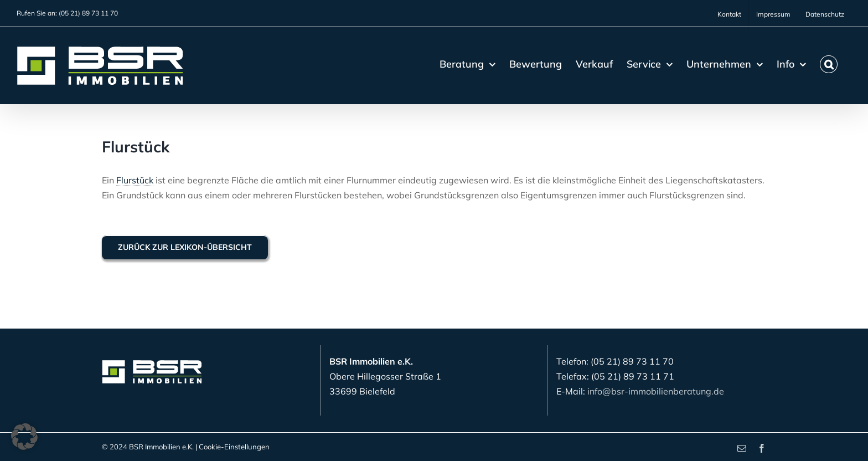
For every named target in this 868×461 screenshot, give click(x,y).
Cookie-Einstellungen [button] (234, 447)
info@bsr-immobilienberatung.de (656, 391)
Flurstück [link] (135, 180)
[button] (829, 64)
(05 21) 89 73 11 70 (88, 13)
